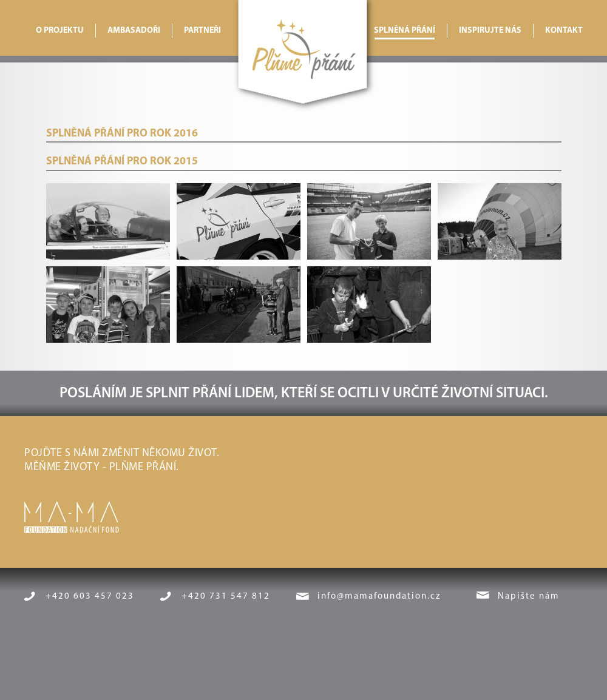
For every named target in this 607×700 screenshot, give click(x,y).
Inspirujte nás (490, 31)
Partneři (202, 31)
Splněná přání (405, 31)
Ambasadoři (134, 31)
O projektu (60, 31)
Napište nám (529, 597)
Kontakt (564, 31)
